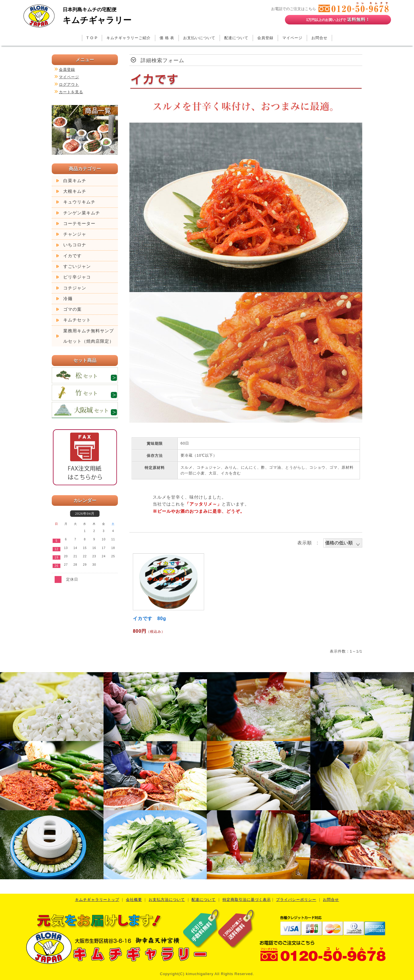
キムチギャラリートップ (97, 900)
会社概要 (134, 900)
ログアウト (69, 84)
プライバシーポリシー (296, 900)
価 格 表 (167, 38)
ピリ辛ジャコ (77, 277)
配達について (236, 38)
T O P (92, 38)
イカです (72, 256)
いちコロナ (75, 245)
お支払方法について (167, 900)
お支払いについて (199, 38)
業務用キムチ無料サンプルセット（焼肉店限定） (89, 336)
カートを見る (71, 92)
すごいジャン (77, 266)
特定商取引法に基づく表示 (247, 900)
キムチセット (77, 320)
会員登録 (265, 38)
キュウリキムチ (79, 202)
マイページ (292, 38)
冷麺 (68, 299)
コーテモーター (79, 224)
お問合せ (319, 38)
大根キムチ (75, 191)
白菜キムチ (75, 181)
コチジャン (75, 288)
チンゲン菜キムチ (82, 213)
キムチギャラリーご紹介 (129, 38)
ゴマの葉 (72, 309)
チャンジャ (75, 234)
